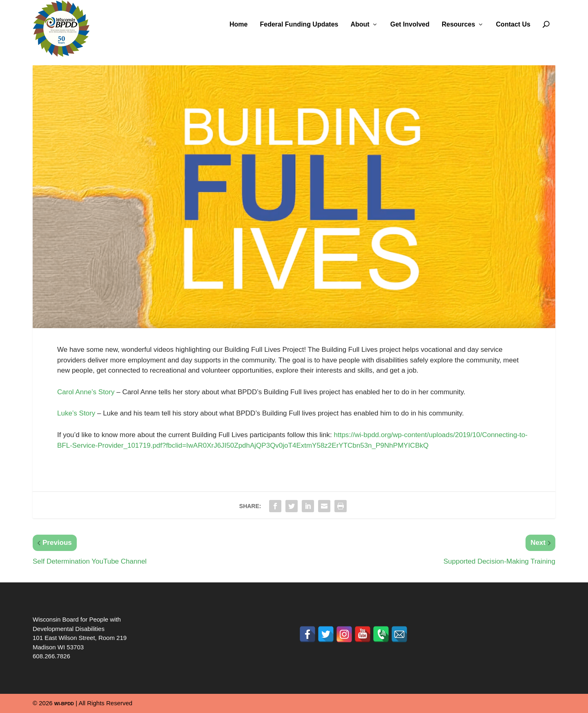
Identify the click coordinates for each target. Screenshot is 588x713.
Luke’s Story (76, 413)
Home (238, 24)
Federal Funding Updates (299, 24)
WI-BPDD (64, 704)
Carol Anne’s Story (86, 392)
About (360, 24)
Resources (459, 24)
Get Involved (410, 24)
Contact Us (513, 24)
